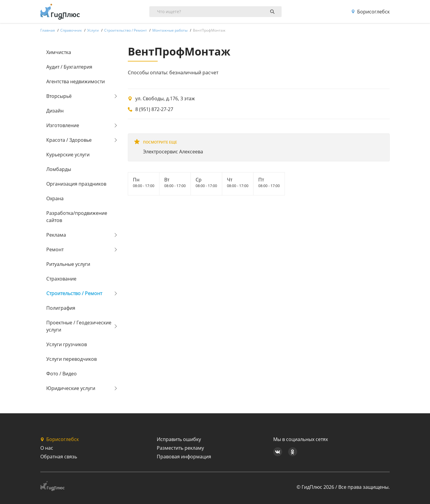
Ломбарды (59, 169)
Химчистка (59, 52)
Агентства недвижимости (76, 81)
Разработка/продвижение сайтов (77, 217)
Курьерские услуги (68, 155)
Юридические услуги (71, 388)
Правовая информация (184, 457)
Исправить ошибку (179, 439)
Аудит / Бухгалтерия (69, 67)
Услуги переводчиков (72, 359)
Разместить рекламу (180, 448)
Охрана (55, 198)
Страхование (61, 279)
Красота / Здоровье (69, 140)
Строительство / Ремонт (74, 293)
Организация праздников (76, 184)
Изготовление (63, 125)
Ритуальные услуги (68, 264)
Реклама (56, 235)
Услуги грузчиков (67, 344)
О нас (47, 448)
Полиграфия (61, 308)
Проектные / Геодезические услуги (79, 326)
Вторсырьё (59, 96)
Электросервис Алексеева (173, 152)
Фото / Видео (62, 374)
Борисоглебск (370, 12)
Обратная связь (59, 457)
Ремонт (55, 249)
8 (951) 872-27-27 (154, 109)
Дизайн (55, 111)
